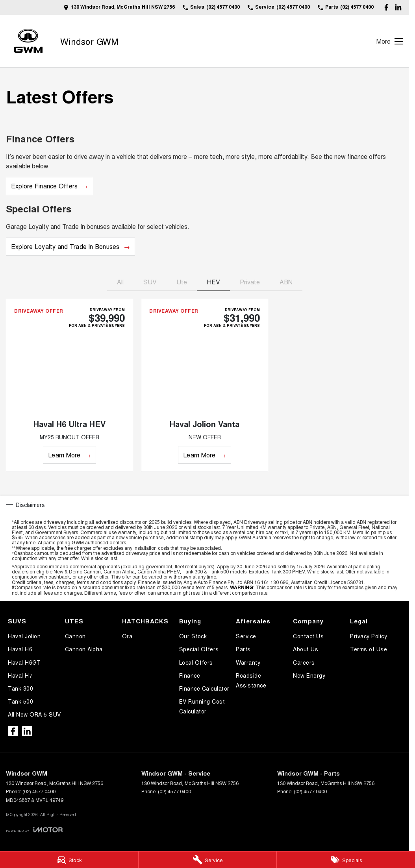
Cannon (75, 636)
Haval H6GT (24, 662)
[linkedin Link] (398, 7)
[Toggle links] (34, 830)
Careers (304, 662)
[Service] (208, 860)
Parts (243, 649)
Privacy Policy (369, 636)
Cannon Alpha (84, 649)
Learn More (64, 455)
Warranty (248, 662)
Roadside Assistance (251, 680)
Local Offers (196, 662)
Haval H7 (20, 675)
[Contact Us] (119, 7)
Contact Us (308, 636)
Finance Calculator (204, 688)
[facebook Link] (386, 7)
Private (250, 282)
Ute (182, 282)
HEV (213, 282)
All (120, 282)
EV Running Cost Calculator (202, 706)
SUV (150, 282)
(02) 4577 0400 (39, 791)
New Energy (309, 675)
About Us (306, 649)
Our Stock (193, 636)
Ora (127, 636)
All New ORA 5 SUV (34, 714)
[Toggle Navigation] (390, 41)
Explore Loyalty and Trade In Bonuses (65, 246)
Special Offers (199, 649)
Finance (190, 675)
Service (246, 636)
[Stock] (69, 860)
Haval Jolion (24, 636)
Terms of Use (369, 649)
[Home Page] (28, 41)
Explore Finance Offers (44, 186)
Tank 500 (20, 701)
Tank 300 (20, 688)
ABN (286, 282)
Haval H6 (20, 649)
